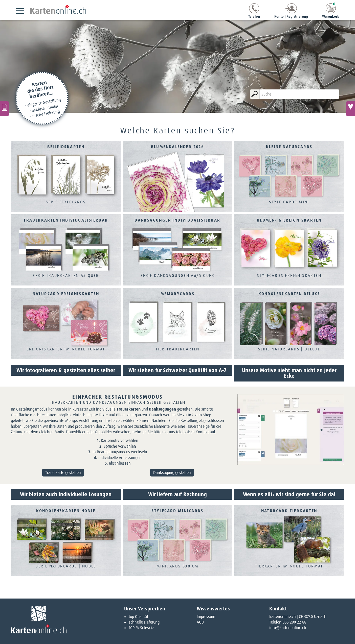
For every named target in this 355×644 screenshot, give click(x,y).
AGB (200, 622)
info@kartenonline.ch (288, 628)
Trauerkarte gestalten (63, 473)
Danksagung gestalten (172, 473)
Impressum (206, 617)
